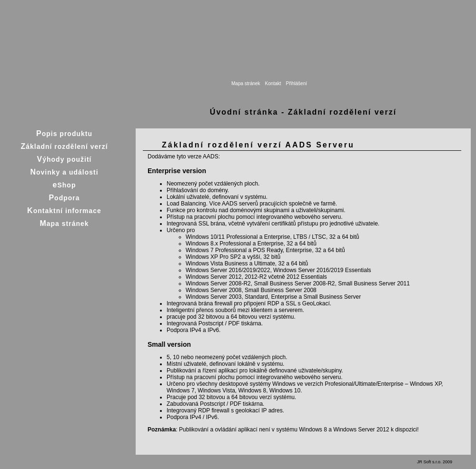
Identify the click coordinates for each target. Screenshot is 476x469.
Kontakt (273, 83)
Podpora (64, 198)
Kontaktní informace (64, 210)
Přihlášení (297, 83)
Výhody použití (64, 159)
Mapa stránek (246, 83)
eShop (64, 185)
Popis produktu (64, 133)
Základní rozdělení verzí (64, 146)
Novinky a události (64, 172)
